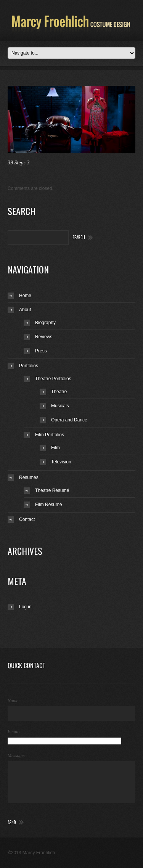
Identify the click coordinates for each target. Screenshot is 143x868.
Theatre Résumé (52, 490)
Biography (45, 323)
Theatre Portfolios (53, 379)
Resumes (29, 477)
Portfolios (29, 366)
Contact (27, 519)
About (25, 310)
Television (61, 462)
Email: (14, 731)
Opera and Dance (69, 420)
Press (41, 351)
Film (55, 448)
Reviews (44, 337)
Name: (14, 701)
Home (25, 296)
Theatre (59, 392)
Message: (16, 755)
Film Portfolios (50, 435)
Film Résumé (49, 505)
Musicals (60, 406)
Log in (25, 607)
